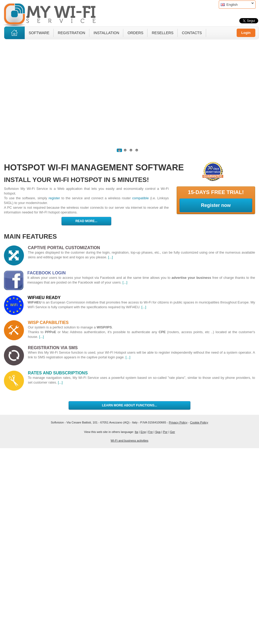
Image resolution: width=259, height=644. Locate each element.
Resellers (162, 33)
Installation (106, 33)
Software (39, 33)
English (236, 5)
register (54, 198)
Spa (158, 432)
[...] (110, 257)
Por (165, 432)
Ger (173, 432)
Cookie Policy (199, 422)
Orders (135, 33)
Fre (151, 432)
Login (246, 33)
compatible (141, 198)
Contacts (192, 33)
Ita (136, 432)
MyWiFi (54, 14)
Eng (143, 432)
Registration (72, 33)
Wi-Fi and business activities (129, 441)
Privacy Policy (178, 422)
